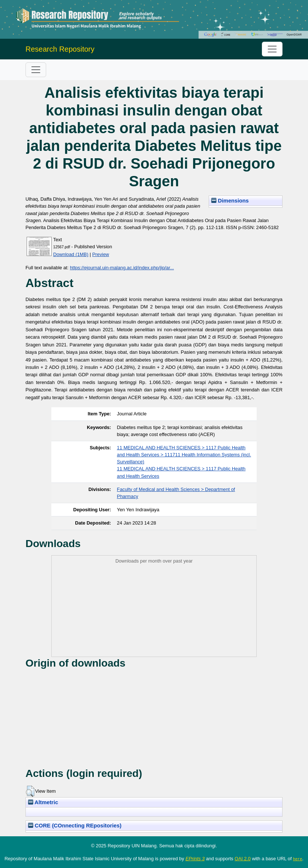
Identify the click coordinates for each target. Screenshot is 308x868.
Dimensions (230, 201)
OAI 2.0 (242, 859)
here (297, 859)
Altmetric (43, 802)
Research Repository (60, 49)
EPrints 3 (195, 859)
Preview (101, 254)
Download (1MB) (71, 254)
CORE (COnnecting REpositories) (75, 826)
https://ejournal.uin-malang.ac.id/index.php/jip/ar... (122, 268)
